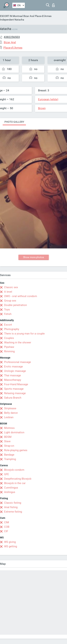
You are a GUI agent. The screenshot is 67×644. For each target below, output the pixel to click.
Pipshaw (9, 347)
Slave (7, 441)
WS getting (11, 546)
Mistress (9, 428)
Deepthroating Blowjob (18, 479)
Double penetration (15, 305)
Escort (8, 325)
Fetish (8, 314)
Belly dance (11, 413)
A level (8, 292)
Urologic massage (15, 371)
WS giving (10, 542)
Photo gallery (14, 122)
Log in (53, 5)
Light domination (14, 432)
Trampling (10, 459)
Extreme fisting (13, 512)
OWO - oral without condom (21, 296)
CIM (7, 522)
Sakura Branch (13, 398)
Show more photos (33, 257)
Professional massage (18, 362)
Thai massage (13, 375)
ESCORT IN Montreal (11, 16)
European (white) (48, 99)
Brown (42, 108)
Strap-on (9, 446)
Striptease (10, 408)
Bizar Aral (29, 16)
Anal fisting (11, 507)
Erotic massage (13, 367)
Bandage (9, 455)
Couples (9, 338)
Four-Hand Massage (16, 384)
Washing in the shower (18, 342)
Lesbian (9, 417)
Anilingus (10, 492)
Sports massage (14, 389)
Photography (12, 329)
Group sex (10, 301)
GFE (7, 474)
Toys (7, 310)
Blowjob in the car (15, 483)
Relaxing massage (15, 393)
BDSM (8, 437)
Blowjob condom (14, 470)
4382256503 (12, 37)
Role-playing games (16, 450)
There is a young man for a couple (24, 334)
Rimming (9, 351)
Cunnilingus (11, 488)
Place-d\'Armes (43, 16)
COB (7, 527)
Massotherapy (13, 380)
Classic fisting (13, 503)
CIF (6, 531)
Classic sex (11, 287)
